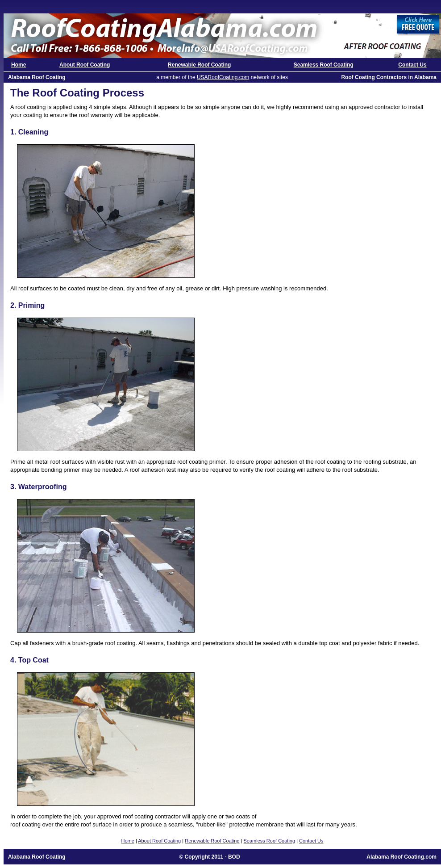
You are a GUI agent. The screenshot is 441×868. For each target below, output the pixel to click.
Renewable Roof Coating (199, 65)
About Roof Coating (85, 65)
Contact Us (412, 65)
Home (19, 65)
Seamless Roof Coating (324, 65)
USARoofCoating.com (223, 77)
